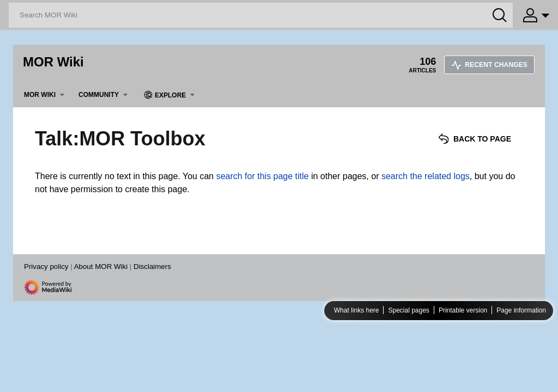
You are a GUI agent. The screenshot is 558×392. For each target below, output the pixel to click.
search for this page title (263, 176)
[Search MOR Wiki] (261, 15)
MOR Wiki (53, 62)
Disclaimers (152, 267)
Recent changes (489, 65)
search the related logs (426, 176)
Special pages (408, 310)
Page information (521, 310)
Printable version (463, 310)
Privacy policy (46, 267)
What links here (357, 310)
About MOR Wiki (101, 267)
